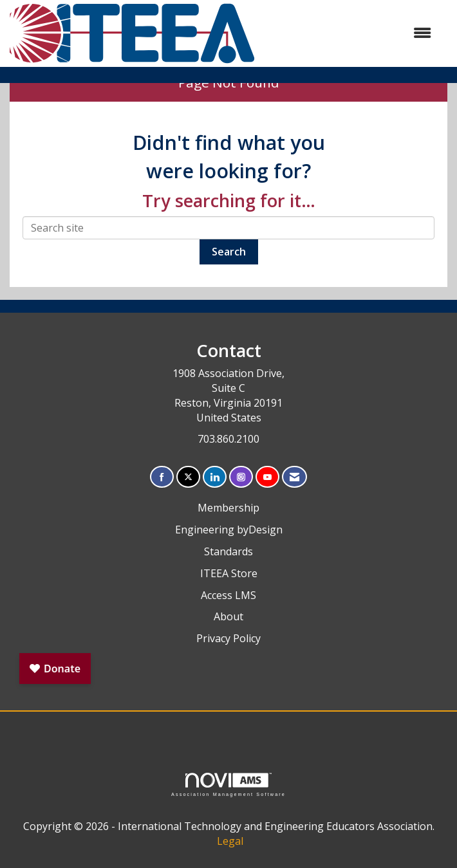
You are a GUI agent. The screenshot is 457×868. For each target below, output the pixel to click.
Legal (230, 841)
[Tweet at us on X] (188, 477)
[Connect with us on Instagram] (241, 477)
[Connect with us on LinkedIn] (215, 477)
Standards (228, 551)
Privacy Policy (228, 638)
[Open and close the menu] (350, 33)
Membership (228, 508)
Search (229, 252)
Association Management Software (228, 785)
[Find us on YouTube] (267, 477)
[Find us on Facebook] (162, 477)
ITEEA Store (229, 573)
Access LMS (228, 595)
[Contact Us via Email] (294, 477)
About (228, 616)
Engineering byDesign (229, 530)
